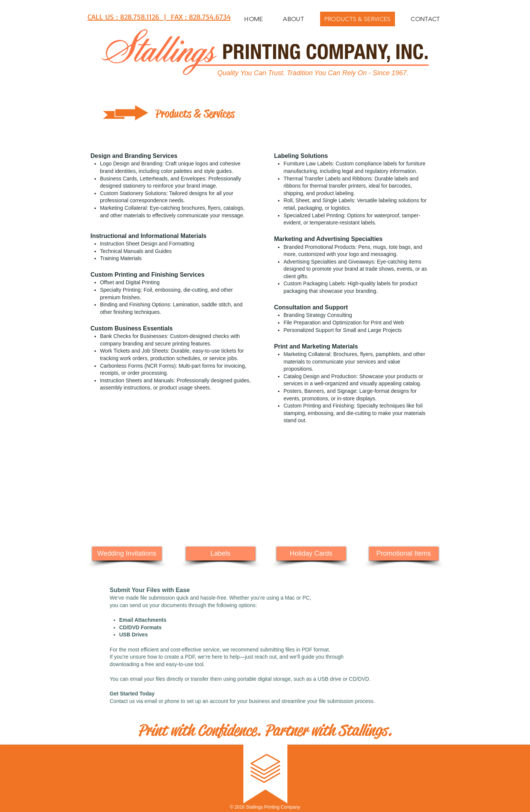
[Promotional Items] (404, 554)
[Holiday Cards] (311, 554)
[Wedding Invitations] (127, 554)
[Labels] (221, 554)
